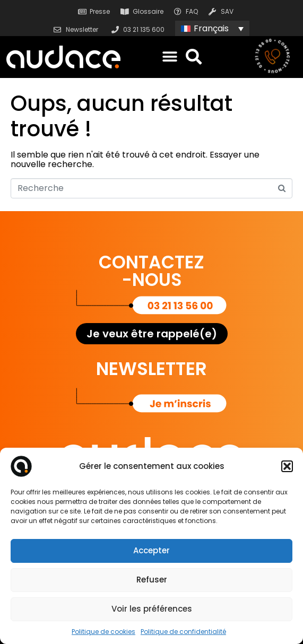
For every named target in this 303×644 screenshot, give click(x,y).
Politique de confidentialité (183, 632)
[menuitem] (212, 28)
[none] (212, 28)
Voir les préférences (152, 609)
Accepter (151, 550)
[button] (287, 466)
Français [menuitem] (211, 28)
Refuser (152, 580)
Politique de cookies (103, 632)
